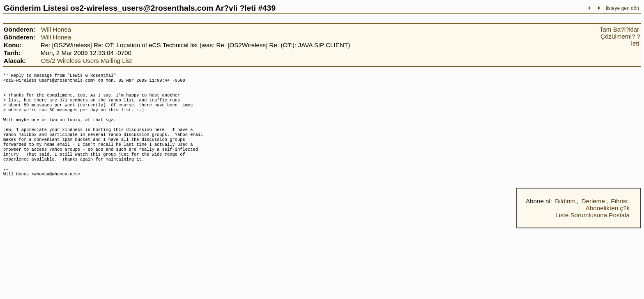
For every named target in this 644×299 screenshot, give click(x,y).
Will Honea (56, 29)
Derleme (593, 219)
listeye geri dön (622, 8)
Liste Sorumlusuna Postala (592, 233)
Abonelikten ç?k (608, 226)
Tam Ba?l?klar (619, 29)
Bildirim (565, 219)
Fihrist (619, 219)
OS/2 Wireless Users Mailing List (86, 61)
